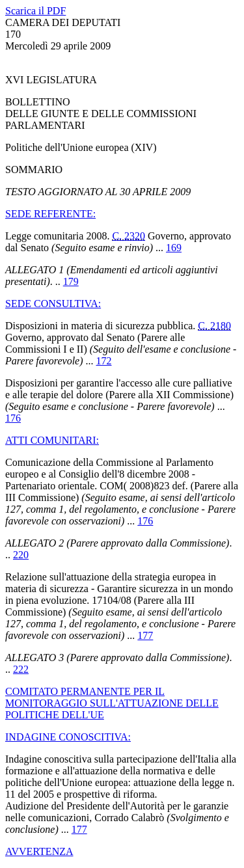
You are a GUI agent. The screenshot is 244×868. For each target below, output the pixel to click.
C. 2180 (214, 326)
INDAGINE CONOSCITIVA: (68, 737)
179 (71, 281)
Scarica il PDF (35, 11)
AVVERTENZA (39, 851)
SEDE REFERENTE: (50, 214)
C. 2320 (129, 236)
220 (21, 555)
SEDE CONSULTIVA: (53, 304)
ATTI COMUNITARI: (52, 440)
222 (21, 669)
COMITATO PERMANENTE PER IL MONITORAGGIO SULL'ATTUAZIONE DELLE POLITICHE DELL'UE (112, 703)
